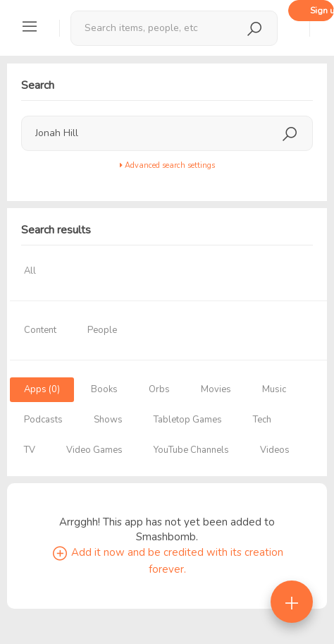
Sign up (322, 11)
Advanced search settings (167, 165)
